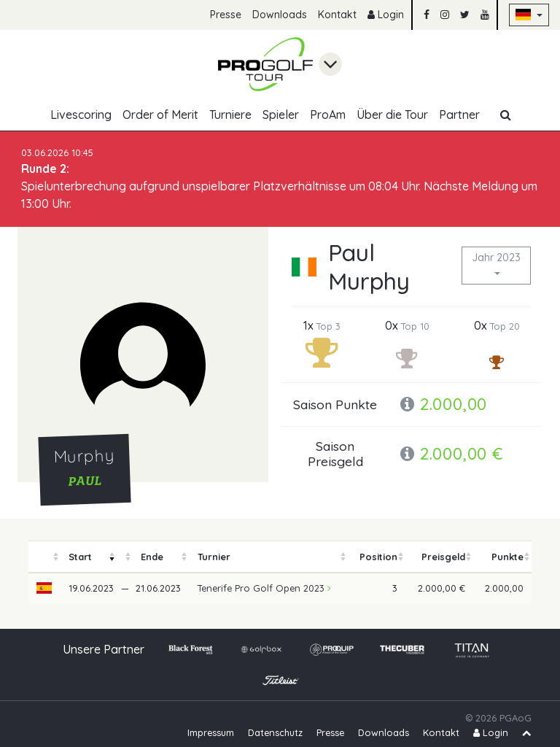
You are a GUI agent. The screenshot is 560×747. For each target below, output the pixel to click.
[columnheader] (44, 557)
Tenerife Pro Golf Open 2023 (264, 588)
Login (386, 15)
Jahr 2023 (496, 258)
